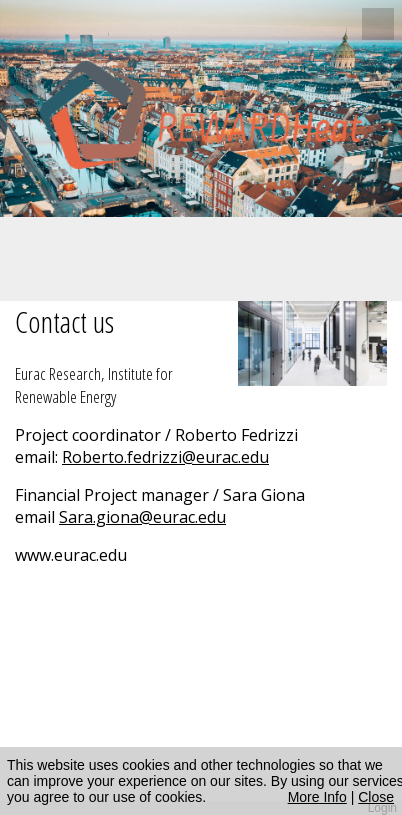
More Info (317, 797)
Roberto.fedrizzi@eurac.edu (165, 457)
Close (376, 797)
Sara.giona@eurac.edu (142, 517)
